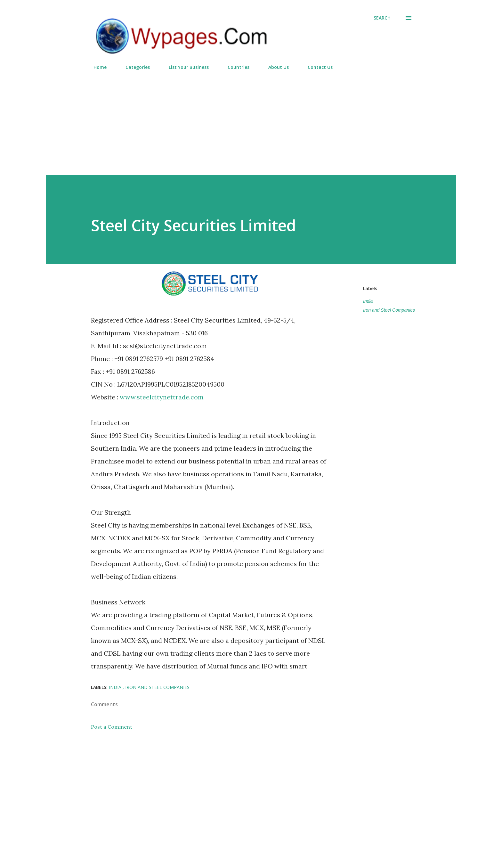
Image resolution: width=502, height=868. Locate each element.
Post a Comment (112, 727)
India (368, 301)
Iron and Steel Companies (389, 310)
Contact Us (316, 67)
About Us (275, 67)
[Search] (382, 18)
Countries (235, 67)
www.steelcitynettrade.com (162, 397)
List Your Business (185, 67)
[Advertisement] (251, 120)
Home (96, 67)
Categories (134, 67)
